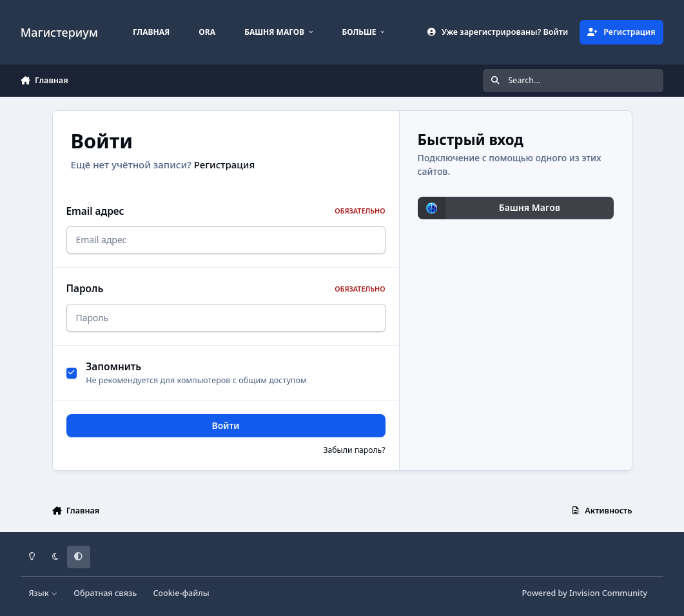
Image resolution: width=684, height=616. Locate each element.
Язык (43, 593)
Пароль (226, 289)
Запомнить (113, 367)
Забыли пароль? (354, 450)
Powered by (585, 593)
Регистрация (225, 164)
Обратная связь (105, 593)
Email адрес (226, 211)
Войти (226, 425)
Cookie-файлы (181, 593)
